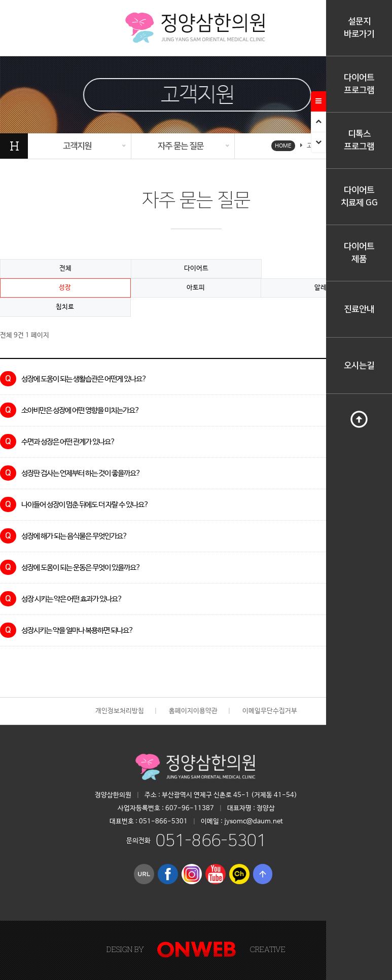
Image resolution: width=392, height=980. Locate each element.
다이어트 (196, 268)
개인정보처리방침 (120, 711)
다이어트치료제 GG (359, 196)
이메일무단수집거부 (270, 711)
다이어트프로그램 (359, 84)
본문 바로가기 (0, 0)
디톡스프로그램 (359, 140)
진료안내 (359, 309)
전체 (65, 268)
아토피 (196, 288)
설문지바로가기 (359, 28)
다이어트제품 (359, 253)
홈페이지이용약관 (193, 711)
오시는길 (359, 366)
